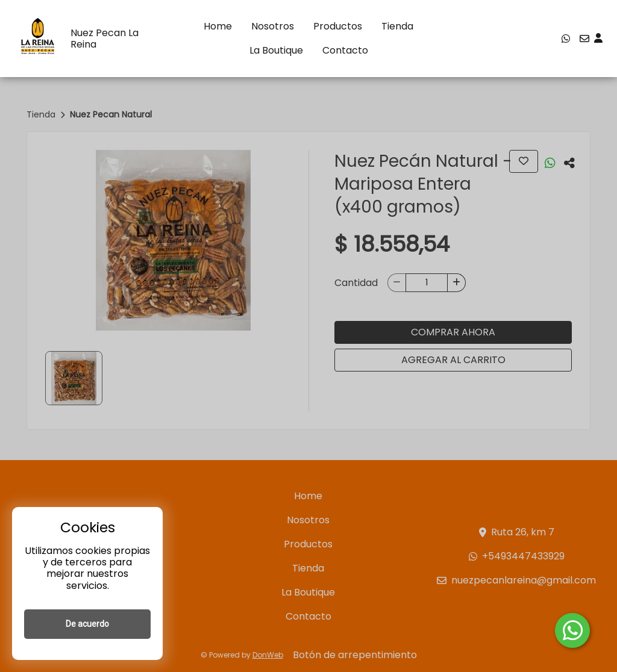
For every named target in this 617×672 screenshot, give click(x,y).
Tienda (397, 26)
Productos (338, 26)
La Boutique (276, 50)
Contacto (345, 50)
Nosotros (273, 26)
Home (218, 26)
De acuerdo (87, 624)
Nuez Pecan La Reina (105, 39)
